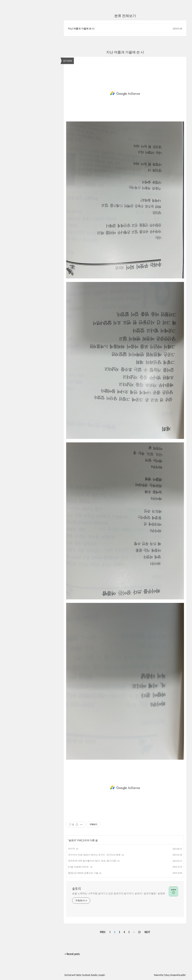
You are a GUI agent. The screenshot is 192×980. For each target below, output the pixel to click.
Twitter (78, 975)
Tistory (167, 975)
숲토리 (72, 840)
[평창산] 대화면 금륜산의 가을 (83, 873)
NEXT (147, 932)
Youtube (94, 975)
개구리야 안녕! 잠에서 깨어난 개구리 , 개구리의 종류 (94, 855)
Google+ (102, 975)
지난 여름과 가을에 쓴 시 (81, 29)
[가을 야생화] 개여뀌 (79, 867)
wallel (183, 975)
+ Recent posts (72, 954)
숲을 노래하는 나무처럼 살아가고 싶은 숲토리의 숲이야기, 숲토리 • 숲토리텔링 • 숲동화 (119, 893)
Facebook (86, 975)
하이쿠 (71, 849)
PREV (103, 932)
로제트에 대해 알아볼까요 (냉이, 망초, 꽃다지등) (92, 861)
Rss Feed (68, 975)
